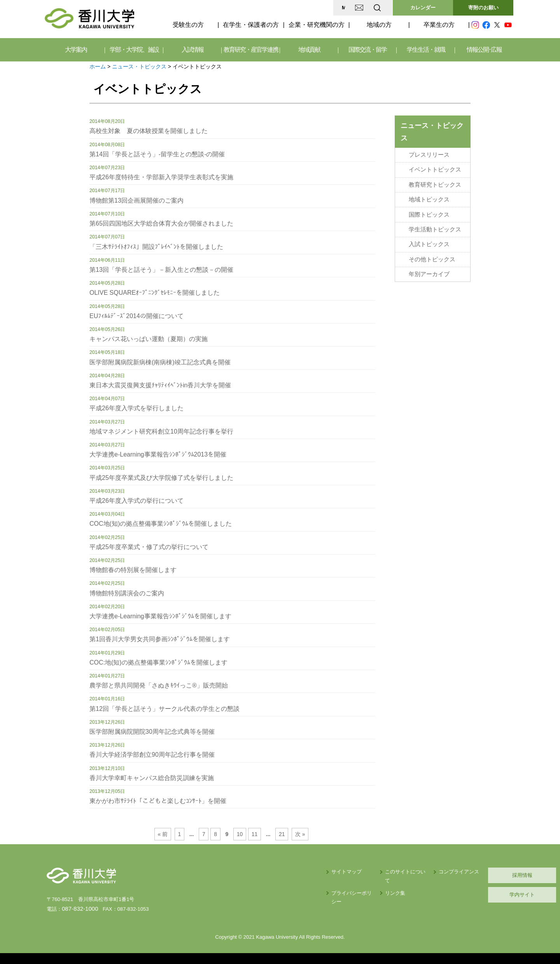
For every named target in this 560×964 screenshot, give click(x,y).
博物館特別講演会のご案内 (127, 593)
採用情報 (476, 875)
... (194, 834)
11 (253, 834)
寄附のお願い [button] (483, 8)
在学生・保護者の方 (251, 25)
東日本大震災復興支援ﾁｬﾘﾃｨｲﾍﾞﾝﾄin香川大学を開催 (160, 385)
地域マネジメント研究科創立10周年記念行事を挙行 (161, 431)
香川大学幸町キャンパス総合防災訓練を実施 (152, 778)
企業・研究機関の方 (317, 25)
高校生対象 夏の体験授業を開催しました (149, 131)
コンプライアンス (401, 872)
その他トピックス (432, 253)
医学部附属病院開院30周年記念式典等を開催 (152, 732)
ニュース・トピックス (139, 66)
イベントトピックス (435, 168)
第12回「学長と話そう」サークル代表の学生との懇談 (164, 709)
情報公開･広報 (484, 50)
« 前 (166, 834)
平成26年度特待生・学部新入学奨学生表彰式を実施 (161, 177)
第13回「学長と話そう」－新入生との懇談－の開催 (161, 270)
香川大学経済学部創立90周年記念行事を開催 (152, 755)
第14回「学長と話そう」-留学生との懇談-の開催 (157, 154)
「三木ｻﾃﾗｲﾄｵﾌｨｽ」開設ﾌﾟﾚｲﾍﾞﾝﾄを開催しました (156, 247)
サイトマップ (269, 872)
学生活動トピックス (435, 225)
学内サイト (477, 895)
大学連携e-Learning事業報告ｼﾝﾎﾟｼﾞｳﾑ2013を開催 (158, 454)
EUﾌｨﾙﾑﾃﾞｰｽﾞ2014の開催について (136, 316)
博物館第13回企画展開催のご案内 (136, 200)
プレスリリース (429, 154)
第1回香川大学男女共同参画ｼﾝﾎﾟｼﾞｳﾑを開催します (160, 639)
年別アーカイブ (429, 267)
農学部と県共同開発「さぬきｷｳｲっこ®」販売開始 (159, 685)
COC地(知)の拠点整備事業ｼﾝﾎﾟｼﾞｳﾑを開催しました (161, 524)
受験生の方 (188, 25)
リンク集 (327, 884)
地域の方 (379, 25)
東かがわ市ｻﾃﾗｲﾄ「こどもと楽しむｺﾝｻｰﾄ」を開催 (158, 801)
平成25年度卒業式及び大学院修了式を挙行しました (161, 478)
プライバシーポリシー (279, 884)
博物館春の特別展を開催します (133, 570)
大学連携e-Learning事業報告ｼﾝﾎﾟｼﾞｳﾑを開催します (160, 616)
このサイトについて (340, 872)
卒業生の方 (439, 25)
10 (239, 834)
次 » (297, 834)
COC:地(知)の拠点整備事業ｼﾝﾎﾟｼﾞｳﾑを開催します (158, 662)
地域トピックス (429, 197)
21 (279, 834)
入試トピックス (429, 239)
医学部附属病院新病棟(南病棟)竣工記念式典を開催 (160, 362)
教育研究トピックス (435, 182)
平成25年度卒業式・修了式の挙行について (149, 547)
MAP (285, 8)
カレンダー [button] (423, 8)
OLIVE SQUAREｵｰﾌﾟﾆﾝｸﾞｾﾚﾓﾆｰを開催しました (155, 293)
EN (346, 8)
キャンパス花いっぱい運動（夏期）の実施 (149, 339)
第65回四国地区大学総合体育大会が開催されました (161, 223)
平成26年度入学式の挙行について (136, 501)
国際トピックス (429, 211)
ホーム (98, 66)
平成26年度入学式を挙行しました (136, 408)
